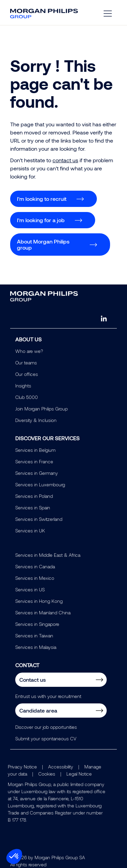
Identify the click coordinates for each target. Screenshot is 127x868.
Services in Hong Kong (39, 601)
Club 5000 (27, 397)
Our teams (26, 363)
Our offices (27, 374)
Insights (23, 386)
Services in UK (30, 531)
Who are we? (29, 351)
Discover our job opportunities (46, 727)
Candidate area (38, 710)
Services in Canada (35, 566)
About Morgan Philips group (43, 244)
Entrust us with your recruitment (48, 696)
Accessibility (61, 767)
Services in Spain (33, 507)
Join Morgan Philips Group (41, 409)
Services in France (34, 461)
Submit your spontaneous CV (46, 738)
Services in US (30, 589)
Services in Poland (34, 496)
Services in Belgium (35, 450)
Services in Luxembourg (40, 484)
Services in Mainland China (43, 612)
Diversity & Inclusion (36, 420)
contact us (65, 160)
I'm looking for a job (41, 220)
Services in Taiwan (34, 636)
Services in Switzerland (39, 519)
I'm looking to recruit (42, 199)
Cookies (47, 774)
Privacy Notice (22, 767)
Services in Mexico (35, 578)
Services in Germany (37, 473)
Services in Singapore (37, 624)
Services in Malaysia (36, 647)
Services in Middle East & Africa (48, 555)
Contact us (33, 680)
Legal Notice (79, 774)
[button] (14, 856)
